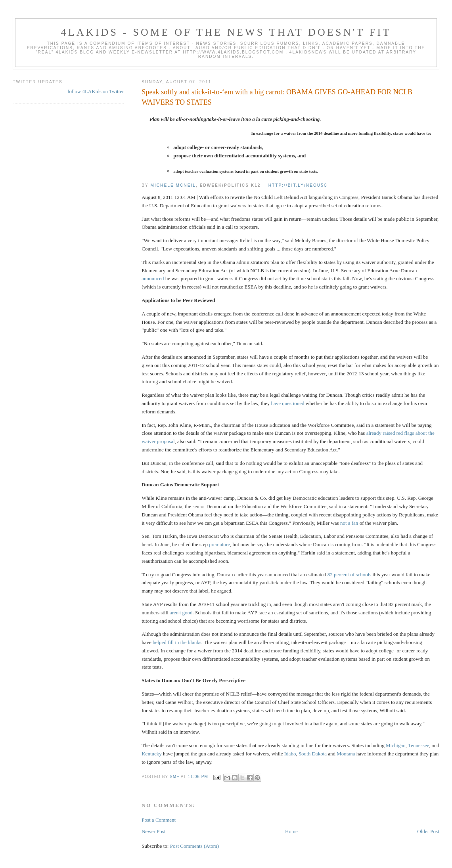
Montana (346, 754)
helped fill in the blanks (177, 642)
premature (219, 544)
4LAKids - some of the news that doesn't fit (226, 32)
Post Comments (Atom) (195, 846)
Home (291, 831)
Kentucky (152, 754)
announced (153, 278)
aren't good (181, 613)
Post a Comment (159, 820)
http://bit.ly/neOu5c (298, 185)
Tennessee (418, 745)
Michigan (396, 745)
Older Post (428, 831)
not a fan (349, 523)
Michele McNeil (173, 185)
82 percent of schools (350, 575)
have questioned (287, 403)
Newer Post (153, 831)
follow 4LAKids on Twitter (96, 91)
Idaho (290, 754)
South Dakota (313, 754)
